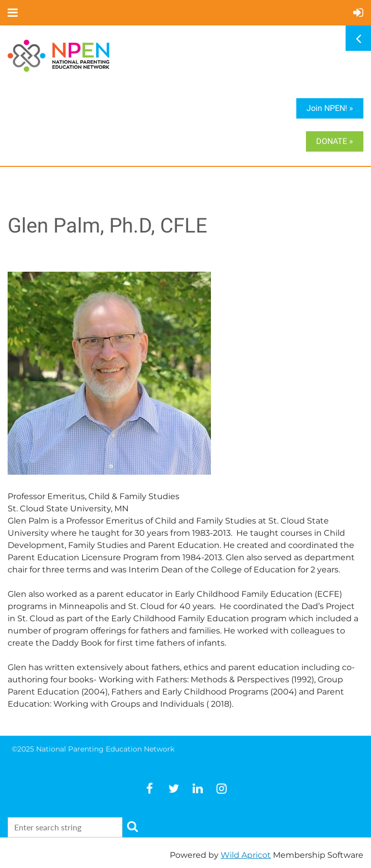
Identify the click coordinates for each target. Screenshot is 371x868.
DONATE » (335, 141)
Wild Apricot (246, 855)
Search (132, 826)
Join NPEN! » (330, 108)
